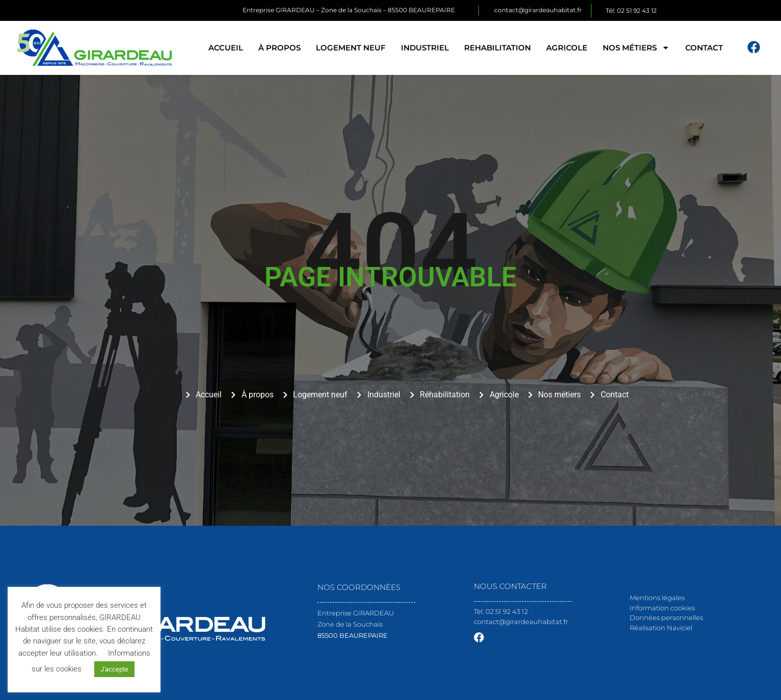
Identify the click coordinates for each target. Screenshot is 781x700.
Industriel (425, 48)
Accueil (226, 48)
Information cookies (662, 608)
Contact (704, 48)
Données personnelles (666, 617)
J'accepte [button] (114, 669)
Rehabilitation (497, 48)
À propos (279, 48)
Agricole (567, 48)
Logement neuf (351, 48)
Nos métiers (636, 48)
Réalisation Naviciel (661, 628)
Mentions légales (657, 598)
